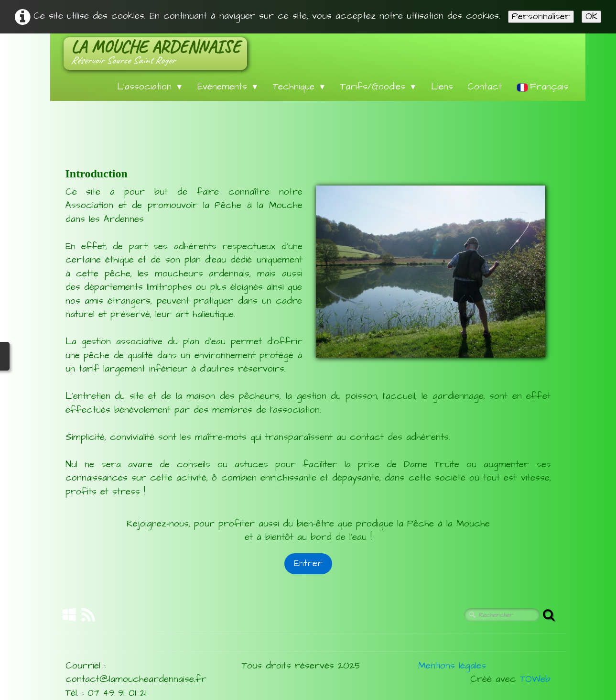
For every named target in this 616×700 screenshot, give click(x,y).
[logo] (155, 54)
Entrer (308, 563)
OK (591, 17)
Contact (485, 87)
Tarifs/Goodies (378, 87)
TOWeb (535, 679)
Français (544, 87)
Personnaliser (541, 17)
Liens (442, 87)
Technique (299, 87)
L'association (150, 87)
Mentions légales (452, 666)
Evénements (228, 87)
